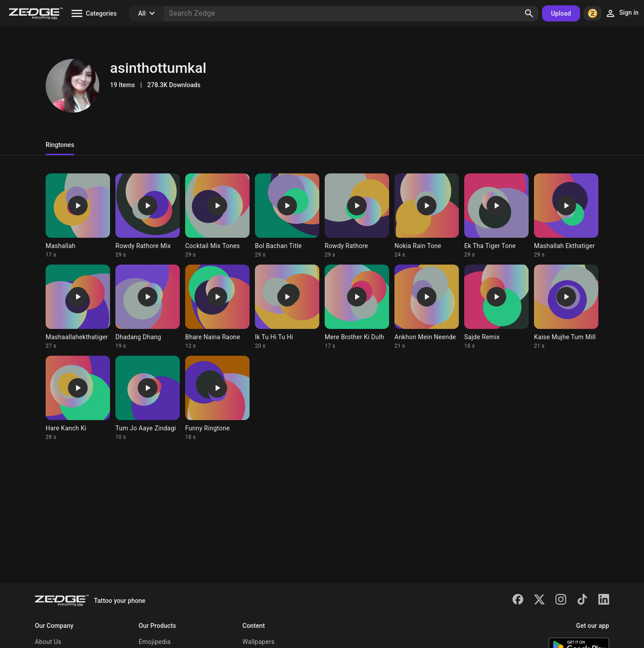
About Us (48, 642)
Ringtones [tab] (60, 145)
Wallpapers (258, 642)
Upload (561, 13)
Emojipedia (155, 642)
